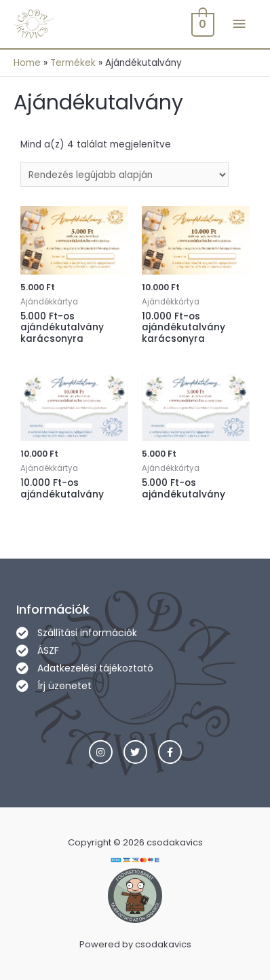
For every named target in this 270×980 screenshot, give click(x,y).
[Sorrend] (124, 175)
